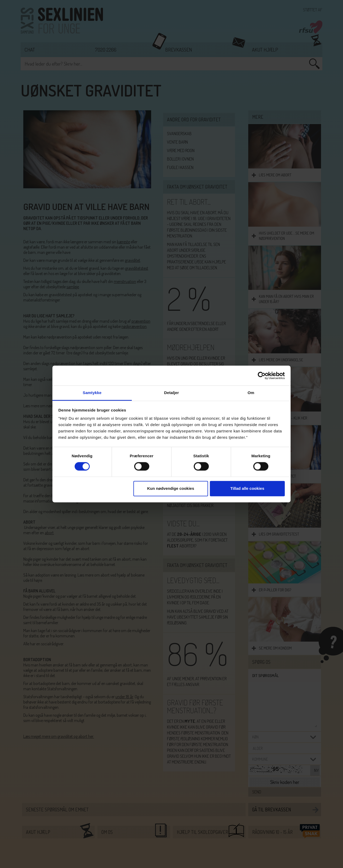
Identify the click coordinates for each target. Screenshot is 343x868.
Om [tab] (251, 393)
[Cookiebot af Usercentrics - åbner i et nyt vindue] (262, 376)
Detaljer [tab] (171, 393)
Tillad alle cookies (247, 488)
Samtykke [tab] (92, 393)
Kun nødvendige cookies (171, 488)
